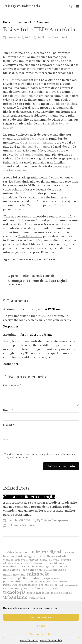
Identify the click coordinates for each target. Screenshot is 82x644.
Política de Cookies (29, 640)
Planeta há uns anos (35, 147)
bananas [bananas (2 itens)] (9, 556)
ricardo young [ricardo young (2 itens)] (13, 588)
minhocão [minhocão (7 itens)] (38, 574)
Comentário (12, 385)
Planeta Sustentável (54, 37)
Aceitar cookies (41, 617)
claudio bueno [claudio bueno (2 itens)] (50, 560)
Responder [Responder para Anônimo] (11, 327)
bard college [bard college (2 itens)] (24, 556)
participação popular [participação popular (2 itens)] (43, 582)
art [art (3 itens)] (27, 552)
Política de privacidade (51, 640)
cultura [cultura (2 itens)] (66, 560)
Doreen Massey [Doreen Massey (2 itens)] (54, 563)
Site (6, 440)
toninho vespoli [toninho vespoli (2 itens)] (62, 593)
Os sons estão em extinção (29, 497)
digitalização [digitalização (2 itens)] (33, 563)
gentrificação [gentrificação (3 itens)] (56, 566)
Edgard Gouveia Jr (34, 139)
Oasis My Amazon (30, 236)
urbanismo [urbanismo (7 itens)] (15, 597)
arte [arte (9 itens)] (35, 552)
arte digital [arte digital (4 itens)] (51, 552)
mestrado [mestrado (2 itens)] (60, 570)
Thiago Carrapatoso (55, 520)
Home (7, 22)
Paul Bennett (23, 96)
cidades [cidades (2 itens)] (8, 560)
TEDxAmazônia (17, 80)
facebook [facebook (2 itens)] (38, 567)
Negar (41, 626)
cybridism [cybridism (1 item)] (8, 563)
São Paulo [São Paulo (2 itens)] (42, 588)
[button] (71, 6)
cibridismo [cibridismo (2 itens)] (47, 556)
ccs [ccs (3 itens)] (36, 556)
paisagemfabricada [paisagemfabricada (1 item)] (51, 579)
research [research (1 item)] (73, 585)
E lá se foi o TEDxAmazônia (32, 22)
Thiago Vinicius (65, 104)
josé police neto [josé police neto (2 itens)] (32, 570)
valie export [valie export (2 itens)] (37, 598)
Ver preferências (41, 634)
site (36, 260)
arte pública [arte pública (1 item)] (68, 553)
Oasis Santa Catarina (29, 155)
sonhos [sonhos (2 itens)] (29, 588)
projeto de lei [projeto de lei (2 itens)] (48, 585)
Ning (17, 182)
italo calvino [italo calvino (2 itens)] (12, 570)
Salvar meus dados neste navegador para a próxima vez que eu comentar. (41, 456)
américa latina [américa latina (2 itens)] (13, 552)
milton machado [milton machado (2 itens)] (14, 575)
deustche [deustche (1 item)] (19, 563)
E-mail (9, 425)
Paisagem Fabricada (22, 6)
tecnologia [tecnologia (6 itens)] (14, 592)
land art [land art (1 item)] (48, 570)
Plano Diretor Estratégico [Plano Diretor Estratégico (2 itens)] (20, 585)
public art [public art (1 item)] (63, 585)
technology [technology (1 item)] (55, 588)
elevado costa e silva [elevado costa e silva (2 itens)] (17, 567)
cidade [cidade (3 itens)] (61, 556)
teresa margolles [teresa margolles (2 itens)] (38, 593)
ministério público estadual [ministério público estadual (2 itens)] (22, 578)
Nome (8, 410)
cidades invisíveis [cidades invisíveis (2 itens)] (27, 560)
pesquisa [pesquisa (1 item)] (63, 582)
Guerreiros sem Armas (36, 143)
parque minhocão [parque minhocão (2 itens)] (15, 582)
